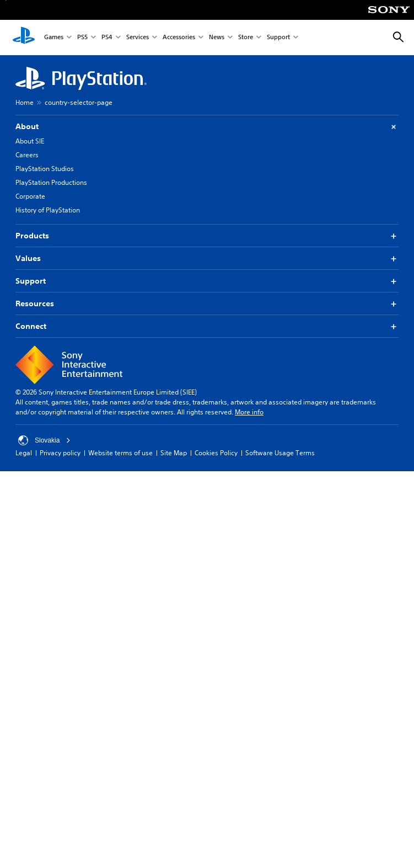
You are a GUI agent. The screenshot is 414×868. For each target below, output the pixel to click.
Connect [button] (207, 326)
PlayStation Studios (45, 169)
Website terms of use (120, 453)
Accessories (179, 38)
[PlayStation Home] (24, 38)
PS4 (107, 38)
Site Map (174, 453)
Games (54, 38)
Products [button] (207, 236)
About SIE (30, 141)
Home (25, 102)
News (217, 38)
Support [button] (207, 281)
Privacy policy (60, 453)
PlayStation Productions (51, 182)
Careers (27, 155)
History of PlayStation (48, 210)
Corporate (30, 196)
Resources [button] (207, 304)
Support (278, 38)
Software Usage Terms (280, 453)
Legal (24, 453)
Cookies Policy (216, 453)
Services (138, 38)
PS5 (82, 38)
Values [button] (207, 259)
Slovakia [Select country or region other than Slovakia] (44, 440)
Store (246, 38)
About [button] (207, 127)
